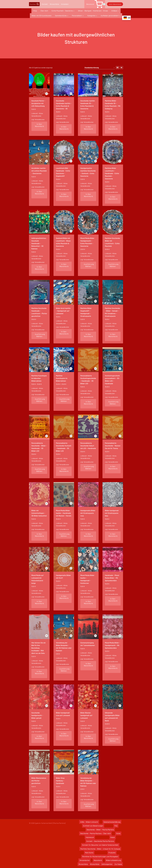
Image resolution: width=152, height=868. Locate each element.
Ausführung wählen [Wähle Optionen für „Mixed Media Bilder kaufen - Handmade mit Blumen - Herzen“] (64, 535)
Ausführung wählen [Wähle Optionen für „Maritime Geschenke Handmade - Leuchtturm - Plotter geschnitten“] (40, 335)
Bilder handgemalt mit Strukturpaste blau (112, 513)
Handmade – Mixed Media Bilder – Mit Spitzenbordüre (112, 578)
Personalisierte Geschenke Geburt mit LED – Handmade (88, 446)
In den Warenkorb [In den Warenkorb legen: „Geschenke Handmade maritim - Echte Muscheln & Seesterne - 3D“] (64, 128)
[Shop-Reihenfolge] (100, 68)
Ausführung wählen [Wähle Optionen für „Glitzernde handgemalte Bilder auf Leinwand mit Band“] (113, 740)
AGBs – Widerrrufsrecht (89, 822)
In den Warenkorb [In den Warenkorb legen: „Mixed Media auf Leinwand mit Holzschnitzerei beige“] (39, 602)
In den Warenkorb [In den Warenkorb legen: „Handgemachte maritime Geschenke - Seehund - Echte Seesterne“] (88, 195)
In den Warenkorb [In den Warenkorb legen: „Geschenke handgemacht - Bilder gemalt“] (39, 737)
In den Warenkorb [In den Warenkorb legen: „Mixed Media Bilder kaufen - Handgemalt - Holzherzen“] (88, 602)
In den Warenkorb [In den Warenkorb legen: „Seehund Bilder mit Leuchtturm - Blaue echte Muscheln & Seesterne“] (64, 265)
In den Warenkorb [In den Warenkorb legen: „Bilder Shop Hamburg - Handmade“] (64, 803)
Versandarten (85, 860)
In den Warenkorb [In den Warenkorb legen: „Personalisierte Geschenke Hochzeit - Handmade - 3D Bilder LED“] (64, 470)
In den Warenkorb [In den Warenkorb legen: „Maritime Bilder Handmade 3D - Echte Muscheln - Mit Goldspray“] (113, 128)
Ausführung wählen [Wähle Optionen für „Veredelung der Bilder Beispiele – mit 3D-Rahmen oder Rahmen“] (64, 670)
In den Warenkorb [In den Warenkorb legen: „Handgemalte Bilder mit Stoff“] (64, 597)
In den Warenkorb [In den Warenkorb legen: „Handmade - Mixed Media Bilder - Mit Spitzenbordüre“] (113, 600)
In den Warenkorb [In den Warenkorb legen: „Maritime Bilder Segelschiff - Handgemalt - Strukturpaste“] (88, 335)
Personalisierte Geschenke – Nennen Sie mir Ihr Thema (113, 446)
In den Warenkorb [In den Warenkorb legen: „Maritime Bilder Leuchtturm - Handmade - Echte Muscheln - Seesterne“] (113, 198)
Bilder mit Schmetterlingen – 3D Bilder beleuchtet (39, 513)
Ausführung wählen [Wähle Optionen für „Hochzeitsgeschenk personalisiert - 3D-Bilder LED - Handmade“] (113, 403)
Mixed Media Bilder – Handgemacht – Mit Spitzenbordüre (112, 645)
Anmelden (65, 4)
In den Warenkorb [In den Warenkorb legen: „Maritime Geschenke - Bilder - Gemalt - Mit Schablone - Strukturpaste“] (113, 335)
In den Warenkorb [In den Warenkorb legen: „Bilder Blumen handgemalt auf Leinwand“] (88, 737)
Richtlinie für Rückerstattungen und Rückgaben (100, 856)
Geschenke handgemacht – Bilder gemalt (37, 715)
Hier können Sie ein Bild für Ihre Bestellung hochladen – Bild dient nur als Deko (38, 648)
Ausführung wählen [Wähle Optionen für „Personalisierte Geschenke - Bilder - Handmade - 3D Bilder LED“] (40, 470)
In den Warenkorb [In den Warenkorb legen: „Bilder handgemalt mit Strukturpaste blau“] (113, 535)
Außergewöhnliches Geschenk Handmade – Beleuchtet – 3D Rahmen (39, 243)
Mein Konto (89, 853)
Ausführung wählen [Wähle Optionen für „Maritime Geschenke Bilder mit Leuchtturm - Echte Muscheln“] (113, 265)
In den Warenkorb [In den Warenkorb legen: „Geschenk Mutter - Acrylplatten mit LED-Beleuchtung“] (39, 125)
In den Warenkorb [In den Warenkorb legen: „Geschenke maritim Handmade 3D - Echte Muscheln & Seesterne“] (88, 128)
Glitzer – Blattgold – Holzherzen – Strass (93, 11)
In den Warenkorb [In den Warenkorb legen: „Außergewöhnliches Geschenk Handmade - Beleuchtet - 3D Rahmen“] (39, 268)
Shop (35, 11)
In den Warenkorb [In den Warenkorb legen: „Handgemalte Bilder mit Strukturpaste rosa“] (88, 535)
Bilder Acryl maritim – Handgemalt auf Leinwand (63, 311)
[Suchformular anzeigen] (34, 4)
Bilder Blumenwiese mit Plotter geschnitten (39, 781)
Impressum (90, 837)
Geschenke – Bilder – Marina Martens (100, 830)
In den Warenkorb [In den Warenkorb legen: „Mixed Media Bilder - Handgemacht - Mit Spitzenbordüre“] (113, 667)
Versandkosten (40, 119)
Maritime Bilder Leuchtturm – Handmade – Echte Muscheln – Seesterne (112, 173)
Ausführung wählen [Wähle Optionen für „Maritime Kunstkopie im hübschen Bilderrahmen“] (40, 400)
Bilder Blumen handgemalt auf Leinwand (86, 715)
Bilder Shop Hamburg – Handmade (60, 781)
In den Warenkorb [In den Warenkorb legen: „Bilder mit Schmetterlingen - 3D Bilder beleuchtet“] (39, 535)
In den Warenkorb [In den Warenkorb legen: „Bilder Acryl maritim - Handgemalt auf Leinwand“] (64, 333)
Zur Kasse (118, 864)
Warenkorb (98, 860)
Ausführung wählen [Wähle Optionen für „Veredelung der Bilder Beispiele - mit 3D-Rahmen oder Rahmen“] (89, 805)
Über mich (44, 11)
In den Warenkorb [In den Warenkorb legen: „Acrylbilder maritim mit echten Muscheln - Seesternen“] (39, 193)
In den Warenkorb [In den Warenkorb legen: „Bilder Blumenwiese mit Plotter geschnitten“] (39, 803)
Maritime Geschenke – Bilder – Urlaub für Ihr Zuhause (100, 849)
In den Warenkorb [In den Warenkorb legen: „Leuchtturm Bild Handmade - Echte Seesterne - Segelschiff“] (64, 195)
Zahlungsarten (107, 864)
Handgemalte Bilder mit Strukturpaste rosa (88, 513)
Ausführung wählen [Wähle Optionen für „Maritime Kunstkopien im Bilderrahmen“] (64, 400)
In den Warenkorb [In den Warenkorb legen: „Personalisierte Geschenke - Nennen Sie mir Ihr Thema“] (113, 467)
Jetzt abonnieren (115, 4)
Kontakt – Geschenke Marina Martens (100, 841)
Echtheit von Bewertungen (93, 826)
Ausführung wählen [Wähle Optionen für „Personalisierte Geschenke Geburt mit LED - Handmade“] (89, 467)
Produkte (112, 853)
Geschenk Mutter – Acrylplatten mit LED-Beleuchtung (38, 103)
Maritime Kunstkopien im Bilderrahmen (62, 378)
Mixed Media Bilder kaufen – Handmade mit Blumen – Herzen (64, 513)
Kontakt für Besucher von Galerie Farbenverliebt (100, 845)
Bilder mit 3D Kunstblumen (42, 16)
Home (118, 833)
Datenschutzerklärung (112, 822)
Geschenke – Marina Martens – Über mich (95, 833)
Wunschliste (54, 4)
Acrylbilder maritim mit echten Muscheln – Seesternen (39, 171)
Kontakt (45, 4)
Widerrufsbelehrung (113, 860)
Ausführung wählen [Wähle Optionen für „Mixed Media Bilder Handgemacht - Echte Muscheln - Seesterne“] (89, 265)
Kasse (113, 837)
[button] (39, 94)
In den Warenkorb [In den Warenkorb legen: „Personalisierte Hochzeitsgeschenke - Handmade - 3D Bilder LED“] (88, 403)
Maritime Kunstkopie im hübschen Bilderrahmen (39, 378)
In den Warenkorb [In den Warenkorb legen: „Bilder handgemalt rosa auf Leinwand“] (64, 735)
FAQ (116, 826)
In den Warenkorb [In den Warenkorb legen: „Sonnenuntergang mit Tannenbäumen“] (88, 665)
